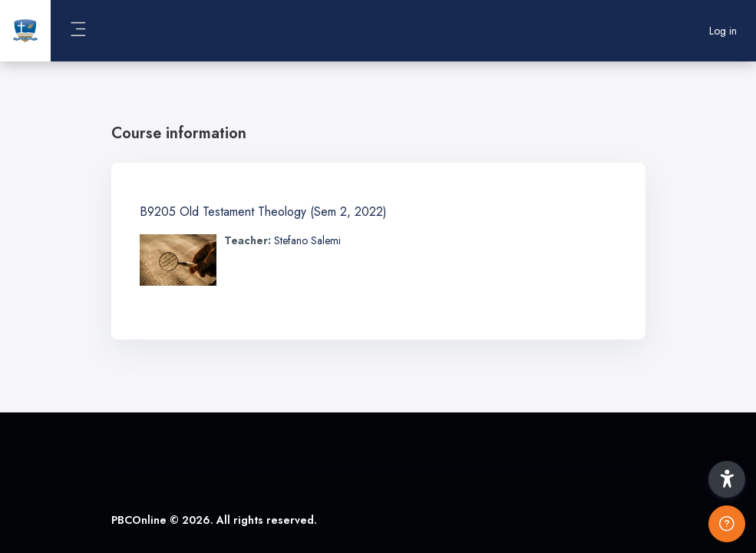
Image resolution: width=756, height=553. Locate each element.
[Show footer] (727, 524)
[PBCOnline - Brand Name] (25, 31)
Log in (723, 31)
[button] (727, 479)
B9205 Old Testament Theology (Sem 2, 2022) (263, 212)
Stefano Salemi (307, 240)
